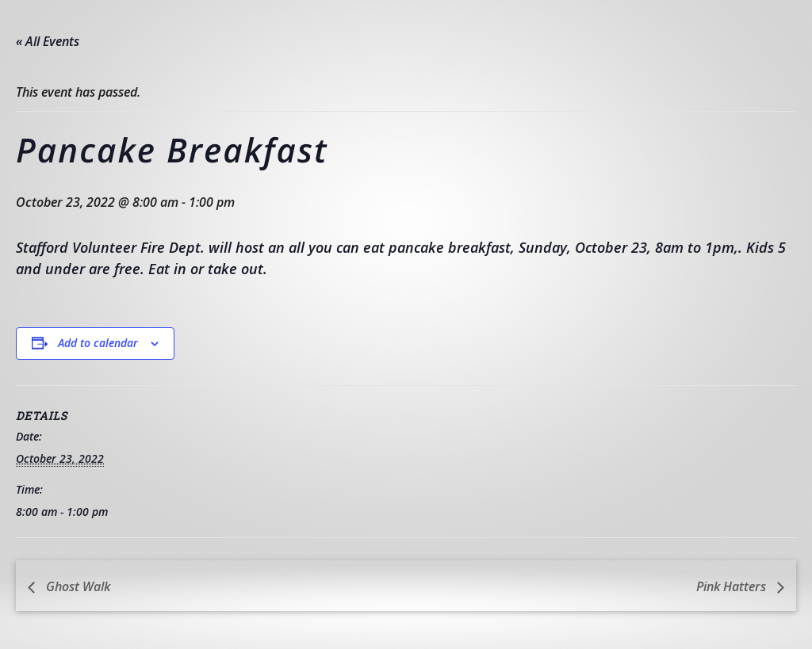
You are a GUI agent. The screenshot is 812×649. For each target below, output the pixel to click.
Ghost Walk (77, 586)
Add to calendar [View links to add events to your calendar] (98, 343)
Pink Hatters (733, 586)
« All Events (48, 41)
